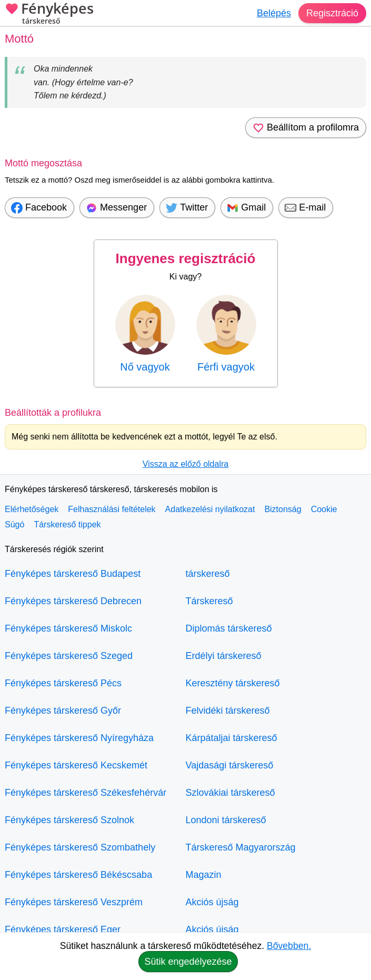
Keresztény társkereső (233, 683)
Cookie (324, 509)
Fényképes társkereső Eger (63, 929)
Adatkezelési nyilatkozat (210, 509)
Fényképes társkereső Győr (63, 711)
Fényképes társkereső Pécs (63, 683)
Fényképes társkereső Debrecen (73, 601)
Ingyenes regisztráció (186, 258)
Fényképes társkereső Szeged (69, 656)
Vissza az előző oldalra (185, 464)
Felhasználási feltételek (112, 509)
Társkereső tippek (67, 524)
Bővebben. (289, 946)
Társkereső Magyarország (241, 847)
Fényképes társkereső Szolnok (69, 820)
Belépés (274, 13)
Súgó (14, 524)
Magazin (204, 875)
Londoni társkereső (226, 820)
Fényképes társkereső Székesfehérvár (86, 793)
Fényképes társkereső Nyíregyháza (79, 738)
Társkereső (209, 601)
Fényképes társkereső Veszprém (74, 902)
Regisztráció (332, 13)
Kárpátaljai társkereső (232, 738)
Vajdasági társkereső (230, 765)
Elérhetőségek (32, 509)
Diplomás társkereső (229, 628)
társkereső (208, 574)
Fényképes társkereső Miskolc (68, 628)
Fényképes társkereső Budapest (73, 574)
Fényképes (49, 14)
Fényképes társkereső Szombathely (80, 847)
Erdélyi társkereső (224, 656)
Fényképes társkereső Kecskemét (76, 765)
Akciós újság (212, 902)
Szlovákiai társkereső (230, 793)
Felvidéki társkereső (228, 711)
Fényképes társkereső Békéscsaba (78, 875)
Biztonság (283, 509)
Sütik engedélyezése (188, 962)
